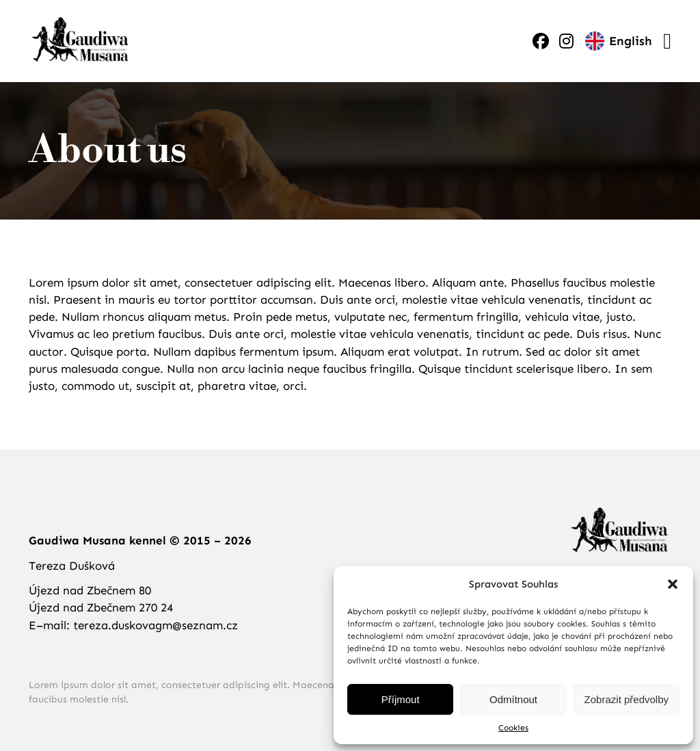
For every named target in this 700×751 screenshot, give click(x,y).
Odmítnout (513, 699)
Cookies (513, 728)
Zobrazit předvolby (627, 699)
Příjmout (401, 699)
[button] (673, 584)
